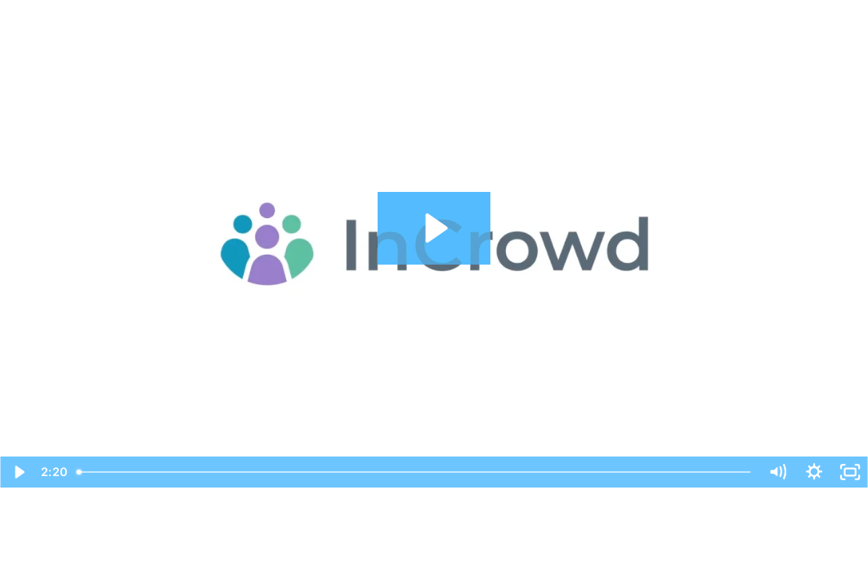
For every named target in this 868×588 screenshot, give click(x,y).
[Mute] (777, 472)
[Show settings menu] (814, 472)
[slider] (414, 472)
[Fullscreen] (850, 472)
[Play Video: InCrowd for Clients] (434, 228)
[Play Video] (18, 472)
